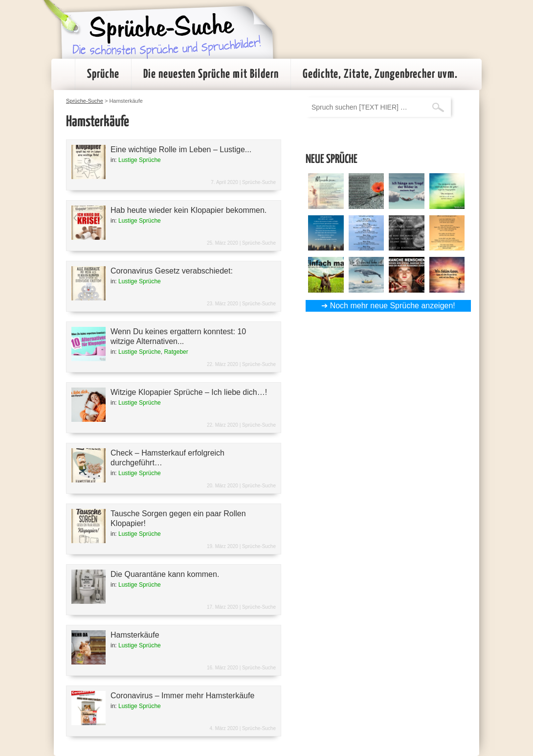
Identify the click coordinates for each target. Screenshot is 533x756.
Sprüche (103, 74)
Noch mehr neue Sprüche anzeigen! (393, 306)
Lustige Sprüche (140, 160)
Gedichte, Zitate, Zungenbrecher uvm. (380, 74)
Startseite (63, 74)
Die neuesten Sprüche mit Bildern (211, 74)
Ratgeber (176, 352)
